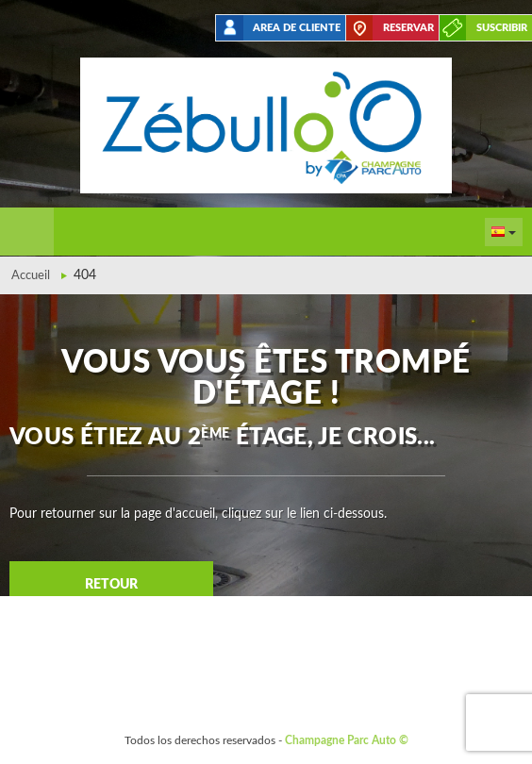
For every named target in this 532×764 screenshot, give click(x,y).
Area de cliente (297, 28)
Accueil (31, 276)
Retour (111, 585)
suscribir (502, 28)
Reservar (408, 28)
